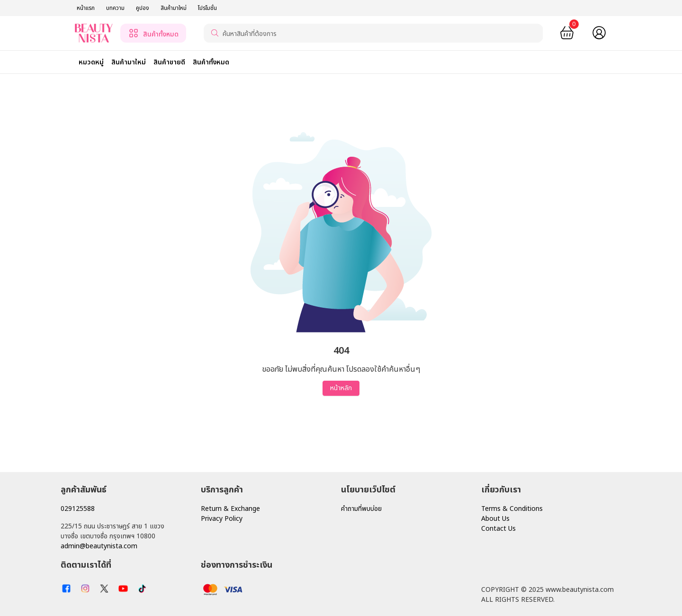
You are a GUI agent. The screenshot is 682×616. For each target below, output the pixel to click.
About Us (495, 519)
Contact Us (498, 529)
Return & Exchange (230, 509)
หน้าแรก (86, 8)
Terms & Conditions (512, 509)
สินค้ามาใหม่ (174, 8)
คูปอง (143, 8)
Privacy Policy (222, 519)
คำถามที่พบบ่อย (361, 509)
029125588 (78, 509)
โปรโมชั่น (207, 8)
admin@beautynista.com (99, 546)
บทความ (115, 8)
